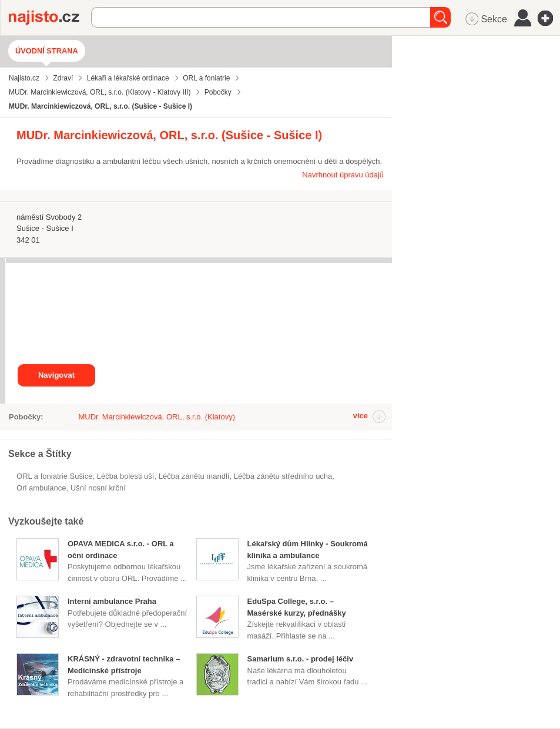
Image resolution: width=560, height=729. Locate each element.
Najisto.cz (50, 18)
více (361, 416)
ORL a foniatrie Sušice (55, 476)
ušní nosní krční (98, 488)
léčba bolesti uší (126, 476)
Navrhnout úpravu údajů (343, 175)
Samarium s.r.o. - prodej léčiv (301, 659)
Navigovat (56, 375)
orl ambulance (41, 488)
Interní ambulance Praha (112, 601)
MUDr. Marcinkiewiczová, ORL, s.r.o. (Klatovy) (157, 417)
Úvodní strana (47, 51)
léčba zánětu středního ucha (283, 476)
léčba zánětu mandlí (194, 476)
